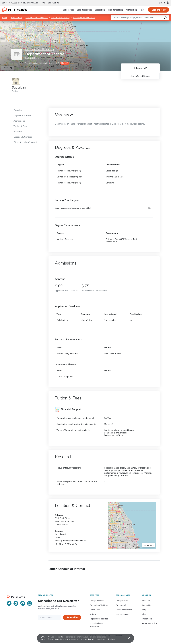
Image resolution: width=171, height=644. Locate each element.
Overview (18, 110)
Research (18, 132)
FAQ (44, 3)
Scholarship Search (124, 610)
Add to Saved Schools (140, 76)
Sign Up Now (159, 10)
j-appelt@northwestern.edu (74, 541)
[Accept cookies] (127, 638)
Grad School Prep (84, 10)
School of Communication (84, 18)
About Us (146, 601)
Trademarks (147, 619)
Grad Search (121, 605)
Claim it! (64, 63)
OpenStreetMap (153, 23)
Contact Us (147, 605)
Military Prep (132, 10)
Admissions (19, 121)
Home (5, 18)
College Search (122, 601)
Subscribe (72, 617)
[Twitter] (9, 603)
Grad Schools (16, 18)
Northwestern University (37, 18)
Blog (4, 3)
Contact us (53, 3)
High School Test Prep (99, 619)
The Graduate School (60, 18)
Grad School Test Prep (99, 605)
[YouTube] (23, 603)
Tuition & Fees (20, 126)
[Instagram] (30, 603)
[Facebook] (16, 603)
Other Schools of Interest (25, 142)
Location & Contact (23, 137)
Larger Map (8, 68)
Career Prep (100, 10)
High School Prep (116, 10)
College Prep (68, 10)
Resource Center (123, 614)
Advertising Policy (149, 623)
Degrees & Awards (22, 116)
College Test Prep (97, 601)
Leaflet (139, 23)
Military (93, 614)
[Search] (143, 10)
